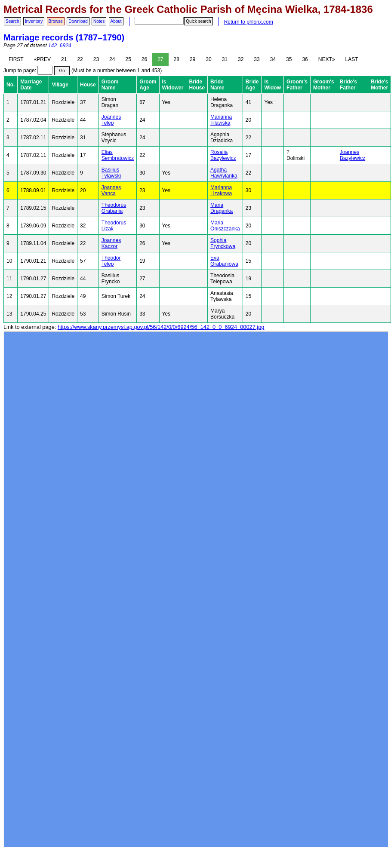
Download (78, 21)
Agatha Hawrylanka (224, 173)
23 (96, 59)
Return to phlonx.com (249, 22)
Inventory (34, 21)
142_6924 (60, 46)
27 (160, 59)
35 (289, 59)
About (116, 21)
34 (273, 59)
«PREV (42, 59)
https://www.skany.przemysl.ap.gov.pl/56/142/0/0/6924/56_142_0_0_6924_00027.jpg (161, 327)
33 (257, 59)
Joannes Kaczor (111, 243)
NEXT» (327, 59)
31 (225, 59)
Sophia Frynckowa (223, 243)
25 (128, 59)
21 (64, 59)
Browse (56, 21)
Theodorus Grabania (114, 208)
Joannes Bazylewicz (353, 155)
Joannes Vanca (111, 190)
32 (241, 59)
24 (112, 59)
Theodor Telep (111, 261)
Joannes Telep (111, 120)
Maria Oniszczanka (225, 226)
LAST (351, 59)
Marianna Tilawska (221, 120)
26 (144, 59)
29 (192, 59)
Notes (99, 21)
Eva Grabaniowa (224, 261)
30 (208, 59)
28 (177, 59)
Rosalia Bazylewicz (223, 155)
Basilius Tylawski (111, 173)
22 (80, 59)
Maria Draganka (222, 208)
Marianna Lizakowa (221, 190)
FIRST (16, 59)
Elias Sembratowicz (118, 155)
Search (12, 21)
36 (305, 59)
